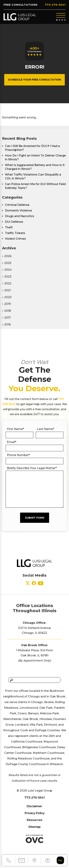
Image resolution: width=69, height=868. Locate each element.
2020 (7, 297)
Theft (9, 227)
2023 (7, 277)
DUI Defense (14, 222)
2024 (7, 270)
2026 (7, 256)
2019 (6, 304)
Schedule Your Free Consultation (34, 80)
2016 (6, 324)
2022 (7, 283)
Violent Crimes (15, 239)
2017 (6, 318)
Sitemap (34, 827)
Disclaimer (34, 806)
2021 (6, 290)
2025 (7, 263)
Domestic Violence (18, 210)
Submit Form (35, 518)
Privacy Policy (35, 813)
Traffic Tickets (15, 233)
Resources (35, 820)
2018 (7, 311)
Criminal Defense (17, 205)
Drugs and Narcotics (20, 216)
